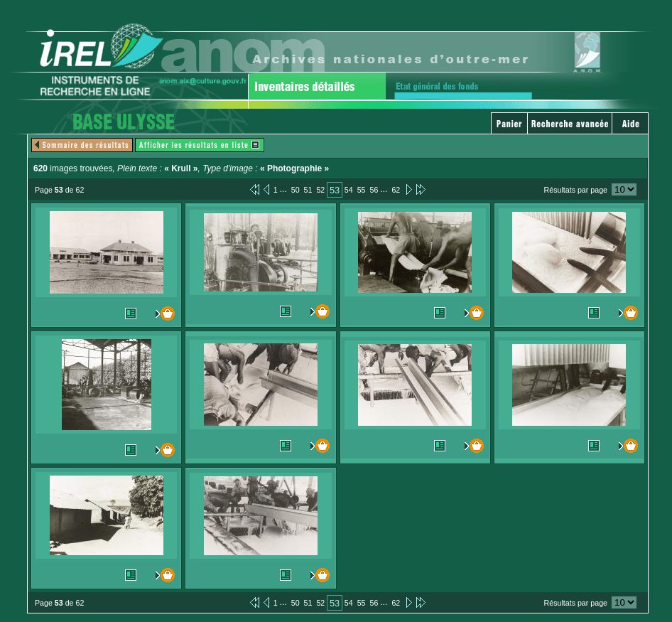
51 (308, 190)
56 (374, 190)
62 (396, 190)
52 (320, 190)
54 (349, 190)
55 (362, 190)
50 (296, 190)
